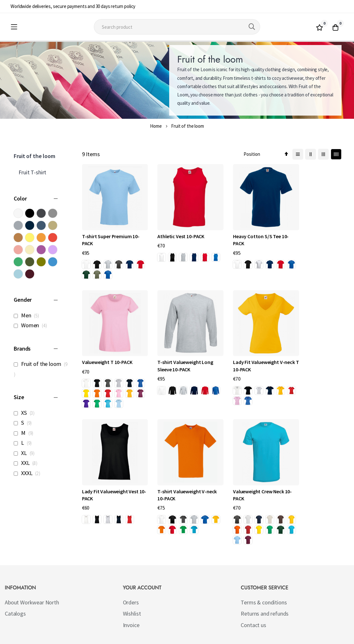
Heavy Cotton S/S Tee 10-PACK (245, 232)
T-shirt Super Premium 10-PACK (111, 232)
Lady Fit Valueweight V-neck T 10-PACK (175, 364)
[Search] (252, 27)
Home (156, 126)
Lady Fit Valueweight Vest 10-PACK (246, 364)
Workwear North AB (80, 638)
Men (28, 315)
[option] (86, 257)
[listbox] (111, 263)
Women (32, 325)
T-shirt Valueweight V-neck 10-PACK (309, 364)
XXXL (29, 473)
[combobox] (177, 27)
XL (26, 453)
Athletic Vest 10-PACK (173, 229)
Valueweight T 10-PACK (310, 229)
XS (26, 413)
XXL (27, 463)
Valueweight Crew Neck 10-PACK (108, 482)
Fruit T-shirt (32, 172)
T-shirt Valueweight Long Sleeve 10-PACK (110, 364)
